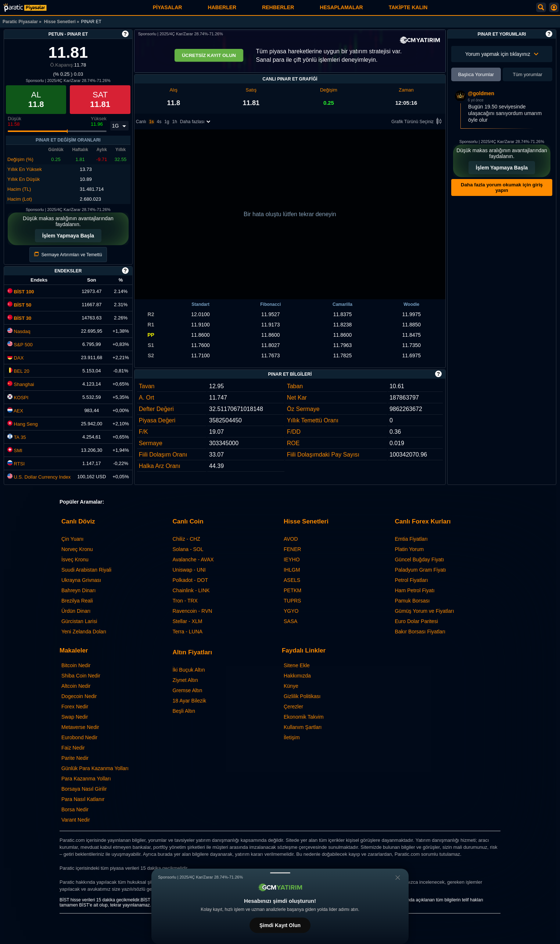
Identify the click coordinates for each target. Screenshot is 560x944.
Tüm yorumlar (528, 74)
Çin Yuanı (72, 539)
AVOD (291, 539)
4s (159, 122)
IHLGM (292, 570)
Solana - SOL (188, 549)
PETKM (292, 590)
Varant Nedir (76, 820)
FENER (292, 549)
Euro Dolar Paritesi (416, 621)
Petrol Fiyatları (411, 580)
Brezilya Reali (77, 601)
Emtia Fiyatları (411, 539)
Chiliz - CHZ (186, 539)
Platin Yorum (409, 549)
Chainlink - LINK (191, 590)
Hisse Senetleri (60, 22)
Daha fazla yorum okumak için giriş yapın (502, 187)
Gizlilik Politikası (302, 696)
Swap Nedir (75, 717)
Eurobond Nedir (79, 737)
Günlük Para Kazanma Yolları (95, 768)
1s (152, 122)
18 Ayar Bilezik (189, 701)
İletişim (292, 737)
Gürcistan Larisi (79, 621)
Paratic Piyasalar (20, 22)
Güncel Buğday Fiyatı (419, 559)
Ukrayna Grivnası (81, 580)
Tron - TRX (185, 601)
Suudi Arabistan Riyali (86, 570)
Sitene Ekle (297, 665)
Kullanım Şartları (303, 727)
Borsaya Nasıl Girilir (84, 789)
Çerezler (293, 707)
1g (167, 122)
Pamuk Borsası (412, 601)
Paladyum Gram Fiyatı (420, 570)
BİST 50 (19, 305)
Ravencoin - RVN (192, 611)
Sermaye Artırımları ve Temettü (68, 255)
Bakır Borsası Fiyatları (420, 632)
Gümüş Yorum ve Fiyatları (424, 611)
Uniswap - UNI (189, 570)
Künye (291, 686)
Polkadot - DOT (190, 580)
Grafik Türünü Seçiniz (418, 122)
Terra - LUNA (187, 632)
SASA (290, 621)
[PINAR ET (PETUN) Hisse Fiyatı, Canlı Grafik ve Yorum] (25, 8)
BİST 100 (21, 292)
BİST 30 (19, 318)
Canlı (141, 122)
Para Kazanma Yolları (86, 779)
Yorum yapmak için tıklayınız (502, 54)
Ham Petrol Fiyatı (414, 590)
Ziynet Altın (185, 680)
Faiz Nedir (73, 748)
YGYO (291, 611)
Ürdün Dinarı (76, 611)
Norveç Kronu (77, 549)
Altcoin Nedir (76, 686)
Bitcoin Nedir (76, 665)
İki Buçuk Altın (189, 670)
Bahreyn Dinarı (78, 590)
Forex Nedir (75, 707)
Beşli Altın (184, 711)
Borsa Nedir (75, 809)
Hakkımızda (297, 676)
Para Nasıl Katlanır (83, 799)
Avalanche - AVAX (193, 559)
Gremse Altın (187, 690)
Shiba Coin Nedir (81, 676)
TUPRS (292, 601)
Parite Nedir (75, 758)
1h (175, 122)
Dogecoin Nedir (79, 696)
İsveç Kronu (75, 559)
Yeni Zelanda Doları (84, 632)
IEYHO (292, 559)
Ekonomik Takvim (304, 717)
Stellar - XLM (187, 621)
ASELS (292, 580)
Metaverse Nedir (80, 727)
